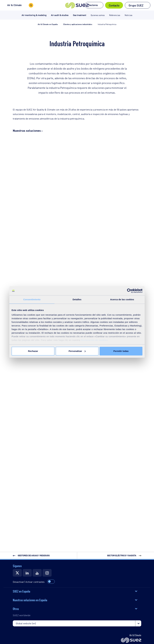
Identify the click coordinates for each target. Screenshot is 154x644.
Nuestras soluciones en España (30, 600)
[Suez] (17, 573)
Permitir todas (121, 351)
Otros (16, 608)
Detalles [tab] (77, 299)
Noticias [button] (129, 15)
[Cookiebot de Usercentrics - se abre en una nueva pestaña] (129, 291)
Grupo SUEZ (136, 5)
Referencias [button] (115, 15)
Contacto (114, 5)
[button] (77, 5)
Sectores (93, 5)
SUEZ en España (22, 591)
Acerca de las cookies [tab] (122, 299)
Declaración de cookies (94, 340)
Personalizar (77, 351)
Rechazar (33, 351)
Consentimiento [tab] (32, 299)
